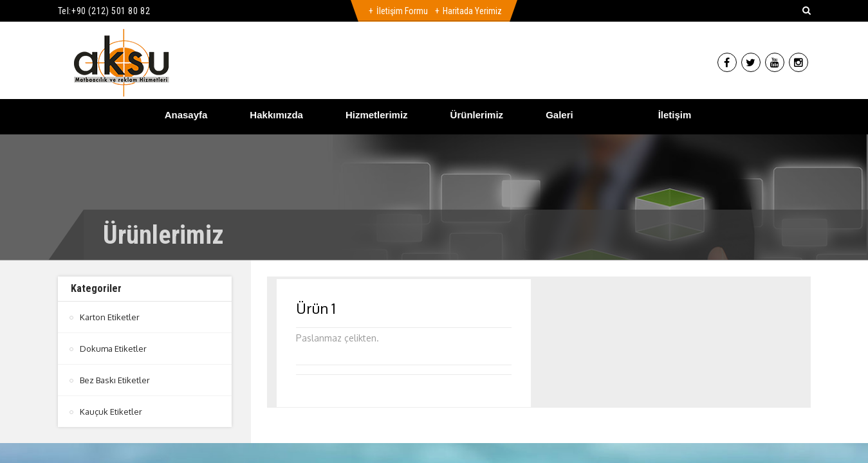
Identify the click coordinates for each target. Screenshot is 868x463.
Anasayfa (186, 115)
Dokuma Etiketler (113, 349)
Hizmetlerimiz (377, 115)
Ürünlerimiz (477, 115)
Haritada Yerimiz (472, 11)
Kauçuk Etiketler (111, 412)
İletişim (675, 115)
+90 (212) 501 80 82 (111, 11)
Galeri (559, 115)
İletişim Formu (402, 11)
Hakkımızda (276, 115)
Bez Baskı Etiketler (115, 380)
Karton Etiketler (110, 317)
